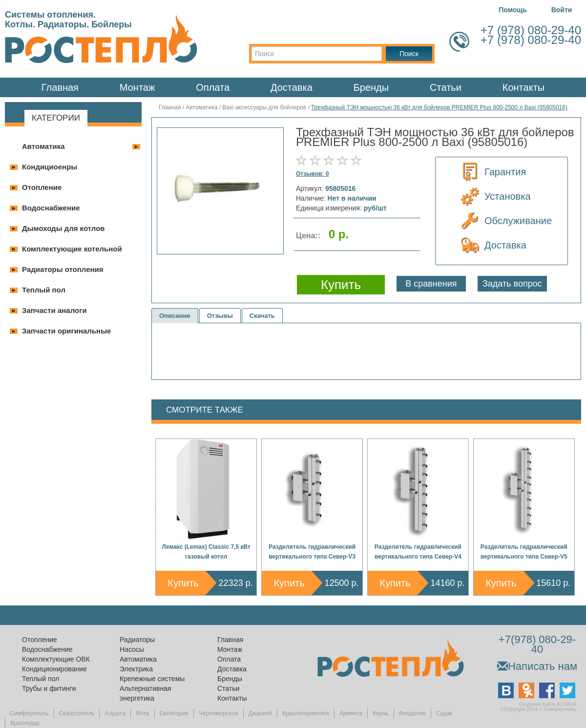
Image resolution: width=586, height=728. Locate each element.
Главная (60, 87)
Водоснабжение (51, 208)
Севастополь (77, 713)
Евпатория (174, 713)
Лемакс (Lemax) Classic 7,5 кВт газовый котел (206, 552)
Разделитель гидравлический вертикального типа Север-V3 (312, 552)
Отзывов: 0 (312, 174)
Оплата (213, 87)
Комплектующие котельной (72, 249)
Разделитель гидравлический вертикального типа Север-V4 (418, 552)
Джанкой (260, 713)
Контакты (523, 87)
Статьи (446, 87)
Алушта (115, 713)
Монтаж (137, 87)
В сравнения (431, 284)
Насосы (132, 649)
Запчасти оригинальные (66, 331)
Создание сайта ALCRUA (548, 704)
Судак (444, 713)
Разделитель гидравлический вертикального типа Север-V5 (524, 552)
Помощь (513, 10)
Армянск (351, 713)
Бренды (371, 87)
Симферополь (29, 713)
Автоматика (43, 146)
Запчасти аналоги (54, 310)
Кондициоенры (50, 167)
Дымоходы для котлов (63, 228)
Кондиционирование (54, 669)
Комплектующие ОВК (56, 659)
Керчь (381, 713)
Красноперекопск (306, 713)
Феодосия (412, 713)
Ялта (143, 713)
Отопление (42, 187)
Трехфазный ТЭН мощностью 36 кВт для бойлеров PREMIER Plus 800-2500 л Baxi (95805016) (439, 107)
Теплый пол (44, 290)
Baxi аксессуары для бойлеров (264, 107)
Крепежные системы (152, 679)
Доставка (292, 87)
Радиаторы (137, 640)
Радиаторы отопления (63, 269)
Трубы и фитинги (49, 688)
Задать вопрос (512, 284)
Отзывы (220, 316)
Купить (183, 583)
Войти (562, 10)
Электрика (136, 669)
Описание (175, 316)
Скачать (262, 316)
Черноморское (219, 713)
